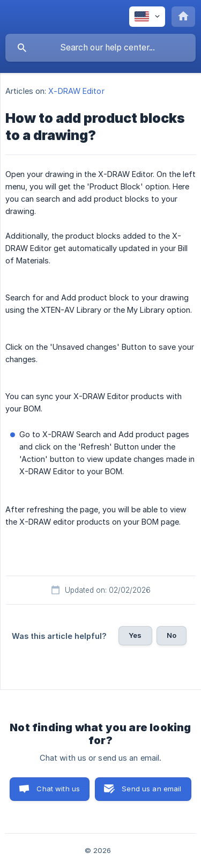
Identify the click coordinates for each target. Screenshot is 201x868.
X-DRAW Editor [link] (76, 91)
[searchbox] (100, 48)
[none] (147, 17)
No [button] (172, 635)
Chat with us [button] (58, 789)
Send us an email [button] (151, 789)
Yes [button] (135, 635)
